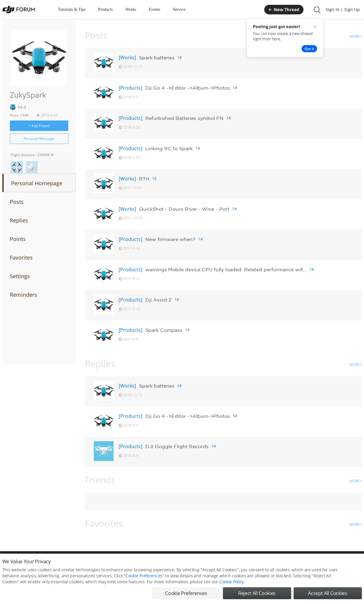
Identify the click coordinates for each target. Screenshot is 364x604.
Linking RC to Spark (169, 148)
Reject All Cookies (257, 597)
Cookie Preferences (144, 580)
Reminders (24, 295)
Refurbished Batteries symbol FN (184, 118)
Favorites (21, 257)
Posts (17, 202)
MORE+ (356, 36)
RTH (144, 179)
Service (179, 9)
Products (106, 9)
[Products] (130, 88)
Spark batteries (157, 58)
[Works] (127, 58)
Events (155, 9)
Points (18, 239)
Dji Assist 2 (158, 300)
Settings (20, 276)
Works (131, 9)
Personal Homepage (37, 183)
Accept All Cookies (327, 597)
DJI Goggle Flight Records (177, 446)
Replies (19, 220)
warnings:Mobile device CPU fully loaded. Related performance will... (226, 269)
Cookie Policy (232, 586)
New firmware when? (170, 239)
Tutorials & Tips (72, 9)
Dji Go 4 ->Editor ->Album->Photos (188, 88)
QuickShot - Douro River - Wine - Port (184, 209)
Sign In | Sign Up (343, 9)
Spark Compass (164, 330)
